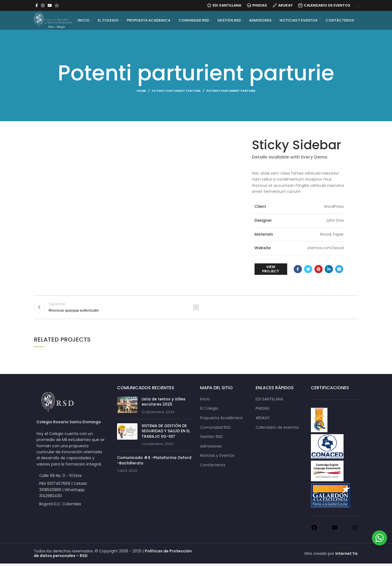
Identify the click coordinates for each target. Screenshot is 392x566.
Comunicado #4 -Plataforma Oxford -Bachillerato (154, 463)
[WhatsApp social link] (57, 5)
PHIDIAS (257, 6)
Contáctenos (213, 468)
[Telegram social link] (339, 269)
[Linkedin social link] (329, 269)
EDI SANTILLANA (269, 402)
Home (141, 91)
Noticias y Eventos (217, 458)
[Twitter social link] (308, 269)
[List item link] (71, 492)
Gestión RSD (212, 439)
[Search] (357, 5)
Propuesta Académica (221, 420)
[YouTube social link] (50, 5)
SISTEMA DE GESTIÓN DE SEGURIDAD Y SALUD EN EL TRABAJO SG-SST (166, 433)
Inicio (205, 402)
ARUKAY (283, 6)
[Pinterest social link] (318, 269)
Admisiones (211, 449)
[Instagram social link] (43, 5)
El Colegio (209, 411)
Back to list (196, 308)
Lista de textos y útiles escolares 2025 (163, 404)
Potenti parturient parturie (176, 91)
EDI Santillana (224, 6)
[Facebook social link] (37, 5)
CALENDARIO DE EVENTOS (324, 6)
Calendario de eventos (277, 430)
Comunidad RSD (215, 430)
